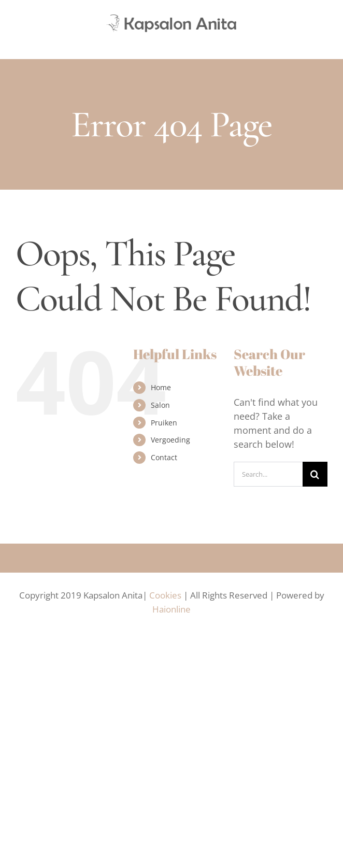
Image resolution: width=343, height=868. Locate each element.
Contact (164, 457)
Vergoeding (170, 440)
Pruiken (164, 423)
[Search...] (268, 474)
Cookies (165, 595)
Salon (160, 405)
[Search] (315, 474)
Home (161, 387)
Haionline (171, 609)
